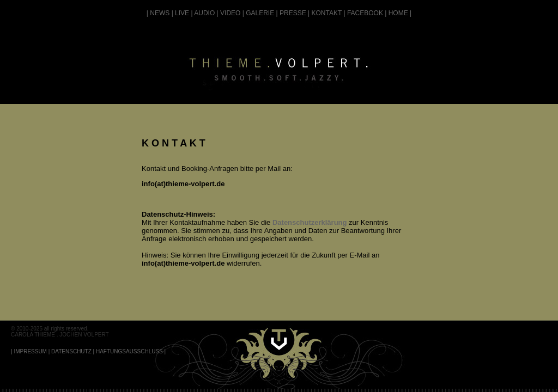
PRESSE (293, 13)
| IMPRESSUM (29, 351)
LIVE (182, 13)
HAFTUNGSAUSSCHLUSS (129, 351)
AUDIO (204, 13)
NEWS (160, 13)
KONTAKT (327, 13)
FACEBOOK (365, 13)
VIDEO (230, 13)
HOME (398, 13)
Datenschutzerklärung (310, 222)
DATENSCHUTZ (71, 351)
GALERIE (260, 13)
